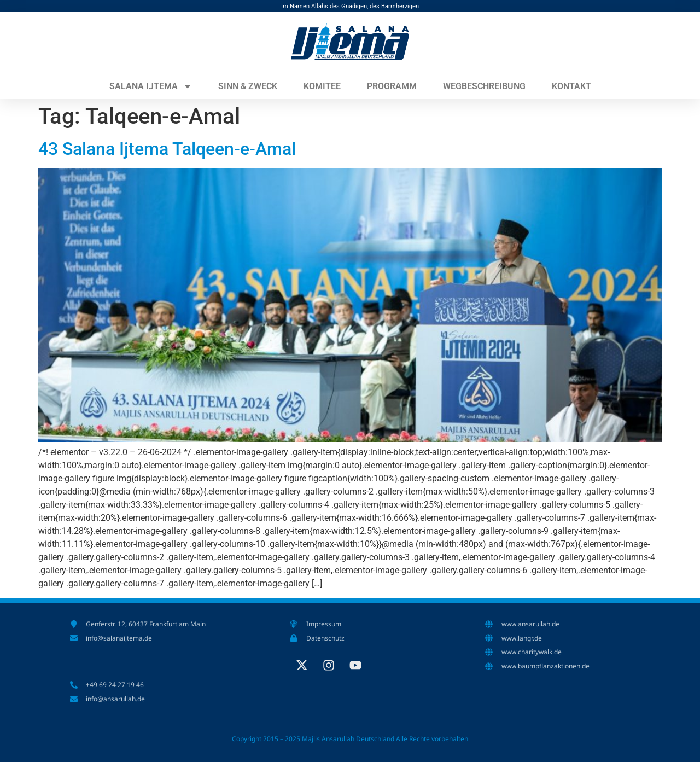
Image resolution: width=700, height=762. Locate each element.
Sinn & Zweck (248, 86)
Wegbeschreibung (484, 86)
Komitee (322, 86)
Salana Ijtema (151, 86)
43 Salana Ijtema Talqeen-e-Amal (167, 149)
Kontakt (571, 86)
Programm (392, 86)
